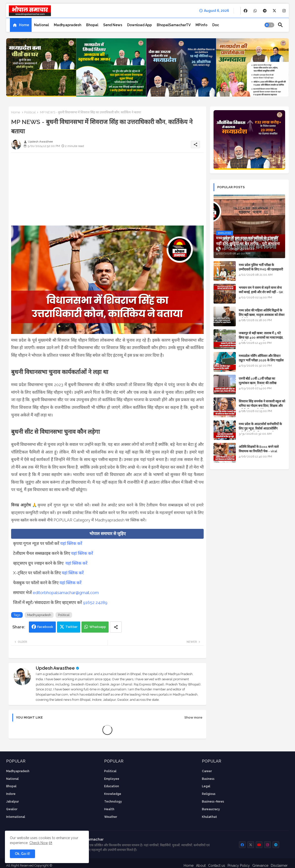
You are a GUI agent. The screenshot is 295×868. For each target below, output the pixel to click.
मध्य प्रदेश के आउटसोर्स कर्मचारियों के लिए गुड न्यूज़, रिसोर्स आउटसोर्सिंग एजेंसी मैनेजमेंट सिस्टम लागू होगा (260, 428)
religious (209, 794)
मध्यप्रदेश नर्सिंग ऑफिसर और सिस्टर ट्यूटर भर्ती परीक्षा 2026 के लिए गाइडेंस (261, 358)
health (109, 809)
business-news (213, 802)
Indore (11, 794)
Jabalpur (12, 802)
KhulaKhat (209, 817)
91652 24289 (95, 602)
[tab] (21, 25)
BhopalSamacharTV (174, 25)
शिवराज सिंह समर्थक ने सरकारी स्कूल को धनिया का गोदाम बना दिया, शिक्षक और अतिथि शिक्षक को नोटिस (262, 406)
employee (112, 779)
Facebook (45, 627)
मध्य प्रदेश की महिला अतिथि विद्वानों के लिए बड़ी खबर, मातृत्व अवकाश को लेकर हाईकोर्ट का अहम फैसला (262, 315)
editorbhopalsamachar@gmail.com (66, 593)
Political (30, 112)
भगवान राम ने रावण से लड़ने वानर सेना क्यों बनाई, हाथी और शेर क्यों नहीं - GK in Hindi (261, 292)
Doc (216, 25)
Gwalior (12, 809)
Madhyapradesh (68, 25)
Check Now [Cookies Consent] (39, 843)
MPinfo (201, 25)
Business (208, 779)
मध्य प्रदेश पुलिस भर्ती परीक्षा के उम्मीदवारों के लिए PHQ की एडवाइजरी (261, 267)
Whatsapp (98, 627)
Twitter (71, 627)
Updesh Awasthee (55, 668)
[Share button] (116, 627)
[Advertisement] (107, 191)
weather (111, 817)
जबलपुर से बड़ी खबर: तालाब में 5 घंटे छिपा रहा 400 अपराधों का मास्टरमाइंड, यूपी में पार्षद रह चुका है (261, 338)
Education (112, 786)
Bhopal (92, 25)
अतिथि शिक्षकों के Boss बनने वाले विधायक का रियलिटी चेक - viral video (259, 451)
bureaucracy (211, 809)
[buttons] (246, 11)
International (16, 817)
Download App (139, 25)
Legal (206, 786)
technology (113, 802)
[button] (269, 25)
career (207, 771)
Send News (113, 25)
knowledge (113, 794)
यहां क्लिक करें (71, 543)
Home (24, 25)
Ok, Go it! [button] (22, 854)
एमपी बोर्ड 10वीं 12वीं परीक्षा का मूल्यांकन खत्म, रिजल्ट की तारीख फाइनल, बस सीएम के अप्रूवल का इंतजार (262, 383)
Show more (193, 717)
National (41, 25)
